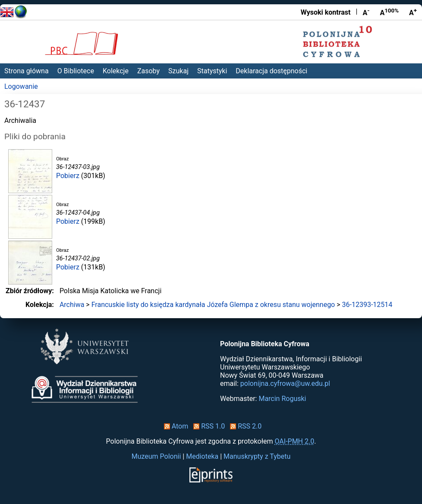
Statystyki (212, 71)
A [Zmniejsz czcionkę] (366, 12)
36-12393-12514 (367, 305)
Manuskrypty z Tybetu (257, 456)
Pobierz (68, 176)
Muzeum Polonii (156, 456)
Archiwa (72, 305)
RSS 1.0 (207, 426)
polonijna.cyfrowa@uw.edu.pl (285, 383)
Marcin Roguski (282, 399)
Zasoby (148, 71)
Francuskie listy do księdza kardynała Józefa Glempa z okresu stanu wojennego (213, 305)
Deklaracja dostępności (271, 71)
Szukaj (178, 71)
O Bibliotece (76, 71)
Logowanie (21, 86)
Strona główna (27, 71)
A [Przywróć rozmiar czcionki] (389, 12)
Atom (175, 426)
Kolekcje (116, 71)
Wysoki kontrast (326, 12)
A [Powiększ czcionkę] (413, 12)
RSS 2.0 (244, 426)
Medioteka (202, 456)
